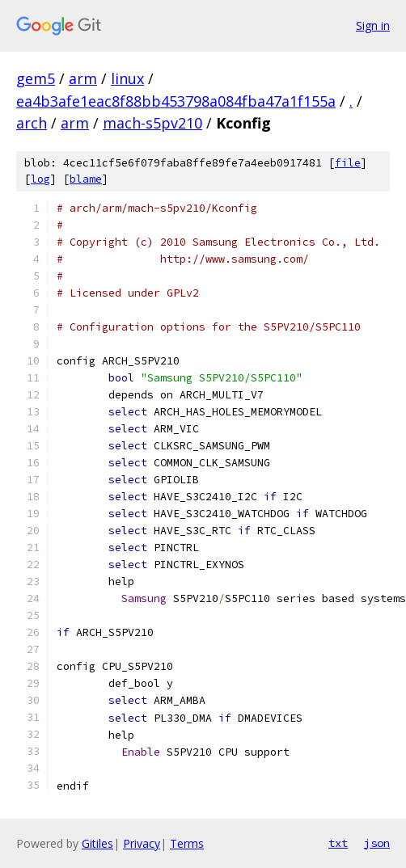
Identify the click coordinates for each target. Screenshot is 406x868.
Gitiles (97, 843)
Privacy (142, 843)
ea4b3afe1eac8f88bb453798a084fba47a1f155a (176, 101)
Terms (187, 843)
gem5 (36, 78)
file (348, 163)
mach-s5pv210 (152, 123)
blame (86, 179)
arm (83, 78)
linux (127, 78)
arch (32, 123)
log (40, 179)
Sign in (373, 25)
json (377, 843)
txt (338, 843)
